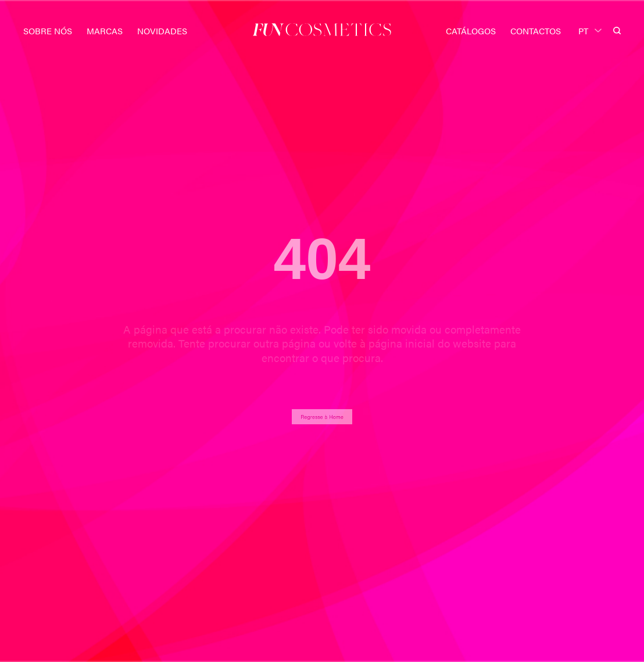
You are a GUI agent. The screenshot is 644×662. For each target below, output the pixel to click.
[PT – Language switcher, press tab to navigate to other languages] (590, 30)
